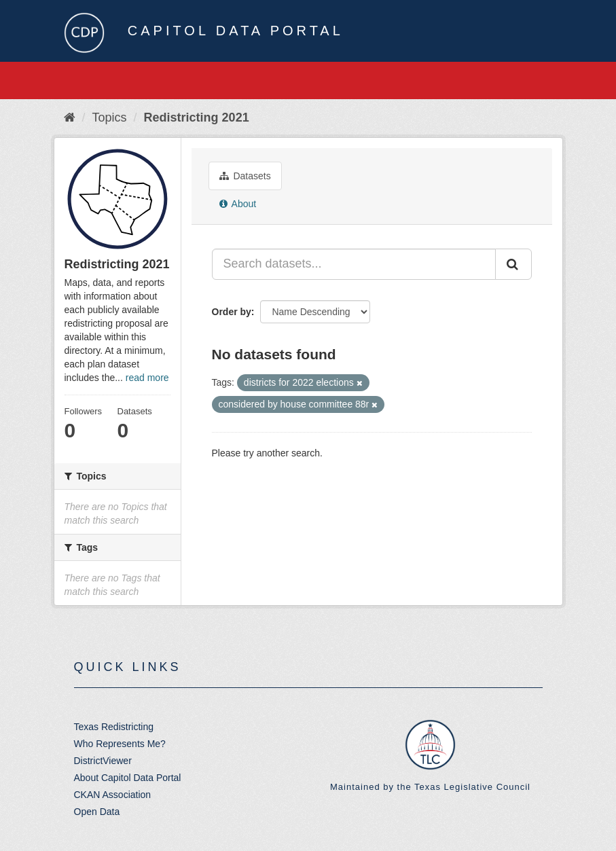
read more (147, 378)
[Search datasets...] (354, 264)
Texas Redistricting (114, 727)
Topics (110, 117)
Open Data (97, 812)
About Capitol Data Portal (128, 778)
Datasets (245, 176)
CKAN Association (113, 795)
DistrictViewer (103, 761)
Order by (232, 312)
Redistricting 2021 (197, 117)
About (238, 204)
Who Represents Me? (120, 744)
